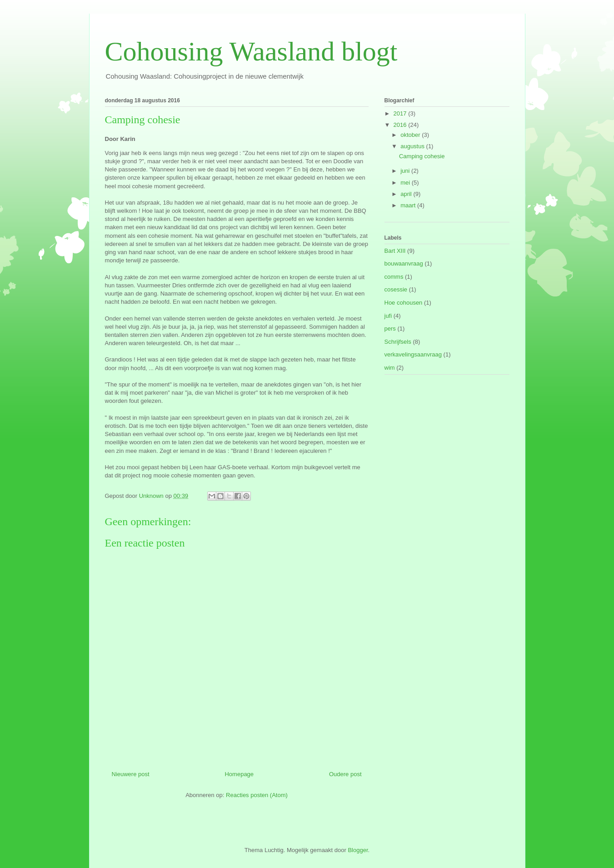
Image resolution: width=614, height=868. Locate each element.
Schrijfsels (398, 342)
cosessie (396, 289)
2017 (401, 113)
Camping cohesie (422, 156)
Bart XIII (395, 251)
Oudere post (345, 774)
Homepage (239, 774)
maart (409, 205)
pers (390, 329)
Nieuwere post (131, 774)
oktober (411, 135)
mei (406, 183)
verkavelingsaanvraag (413, 354)
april (407, 194)
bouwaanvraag (404, 263)
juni (406, 171)
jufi (388, 316)
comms (394, 277)
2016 (401, 125)
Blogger (358, 850)
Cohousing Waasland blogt (251, 51)
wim (390, 368)
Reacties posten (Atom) (257, 795)
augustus (413, 146)
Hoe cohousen (404, 303)
